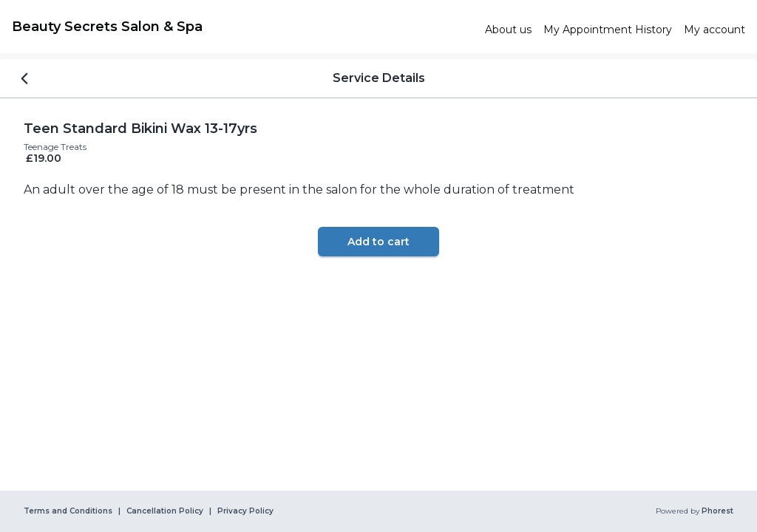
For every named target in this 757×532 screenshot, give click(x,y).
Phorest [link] (716, 511)
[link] (242, 27)
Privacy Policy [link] (245, 511)
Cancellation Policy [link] (165, 511)
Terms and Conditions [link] (68, 511)
